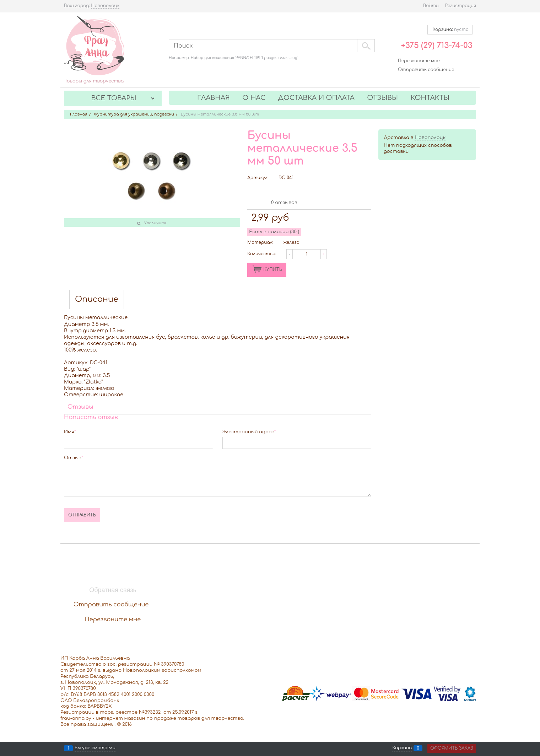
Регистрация (461, 6)
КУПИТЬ (273, 269)
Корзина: (450, 30)
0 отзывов (284, 203)
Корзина (402, 748)
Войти (431, 6)
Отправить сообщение (426, 70)
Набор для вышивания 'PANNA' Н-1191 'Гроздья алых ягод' (244, 58)
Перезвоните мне (419, 61)
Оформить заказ (452, 748)
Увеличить (156, 223)
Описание (97, 299)
